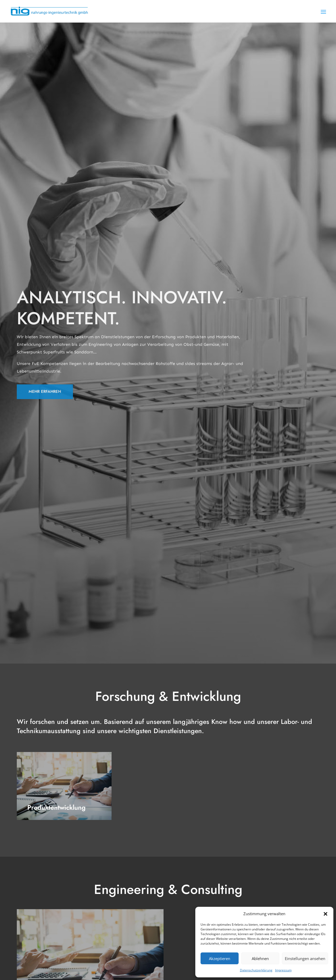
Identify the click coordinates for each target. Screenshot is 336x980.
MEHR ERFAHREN (45, 391)
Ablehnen (260, 958)
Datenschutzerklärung (256, 970)
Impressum (283, 970)
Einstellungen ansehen (305, 958)
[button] (325, 914)
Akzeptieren (220, 958)
